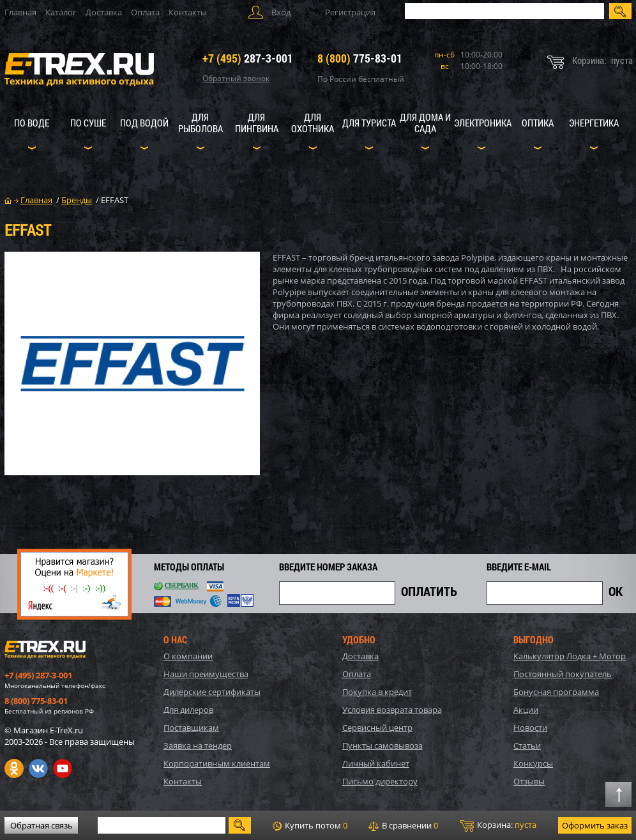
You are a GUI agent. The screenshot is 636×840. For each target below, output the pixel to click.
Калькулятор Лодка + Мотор (570, 656)
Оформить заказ (595, 825)
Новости (530, 728)
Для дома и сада (425, 123)
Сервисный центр (377, 728)
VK (38, 768)
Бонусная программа (556, 692)
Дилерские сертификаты (212, 692)
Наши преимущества (206, 674)
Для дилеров (188, 710)
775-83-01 (360, 58)
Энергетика (594, 123)
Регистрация (350, 12)
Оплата (145, 12)
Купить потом (310, 825)
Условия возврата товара (392, 710)
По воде (32, 123)
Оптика (538, 123)
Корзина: (498, 825)
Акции (526, 710)
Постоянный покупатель (563, 674)
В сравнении (403, 825)
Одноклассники (14, 768)
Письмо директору (380, 781)
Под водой (144, 123)
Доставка (104, 12)
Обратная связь (42, 825)
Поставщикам (191, 728)
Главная (20, 12)
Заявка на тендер (198, 745)
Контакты (188, 12)
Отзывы (529, 781)
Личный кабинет (376, 763)
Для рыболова (201, 123)
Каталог (61, 12)
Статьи (527, 745)
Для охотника (313, 123)
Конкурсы (533, 763)
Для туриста (369, 123)
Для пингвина (257, 123)
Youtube (63, 768)
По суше (88, 123)
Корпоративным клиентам (217, 763)
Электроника (483, 123)
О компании (188, 656)
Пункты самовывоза (382, 745)
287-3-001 (248, 58)
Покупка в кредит (377, 692)
